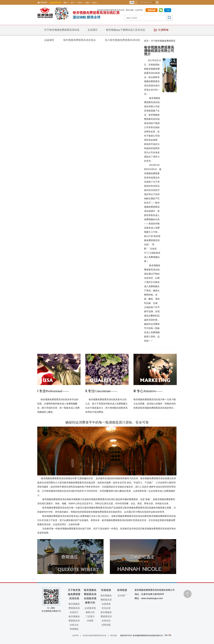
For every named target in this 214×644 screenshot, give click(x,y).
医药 (80, 3)
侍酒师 (90, 621)
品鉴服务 (49, 40)
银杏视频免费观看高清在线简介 (74, 608)
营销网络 (74, 629)
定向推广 (122, 596)
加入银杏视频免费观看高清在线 (122, 40)
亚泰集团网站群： (56, 3)
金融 (87, 3)
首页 (146, 41)
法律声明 (139, 10)
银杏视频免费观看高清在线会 (80, 40)
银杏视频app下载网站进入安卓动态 (126, 30)
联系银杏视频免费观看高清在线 (111, 10)
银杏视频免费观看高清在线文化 (74, 621)
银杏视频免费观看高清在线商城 (106, 600)
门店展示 (90, 616)
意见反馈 (106, 608)
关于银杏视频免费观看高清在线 (62, 30)
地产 (72, 3)
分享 (168, 10)
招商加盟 (106, 625)
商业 (94, 3)
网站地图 (130, 10)
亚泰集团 (44, 3)
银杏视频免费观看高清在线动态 (106, 616)
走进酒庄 (93, 30)
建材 (65, 3)
